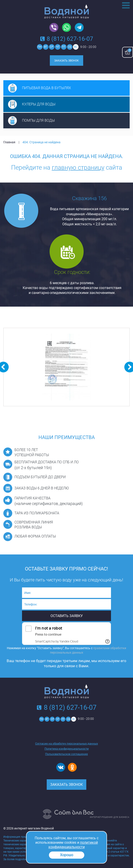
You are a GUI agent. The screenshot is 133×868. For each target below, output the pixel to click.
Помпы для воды (38, 120)
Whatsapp (66, 28)
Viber (54, 28)
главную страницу (78, 167)
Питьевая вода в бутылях (46, 88)
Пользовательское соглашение (66, 754)
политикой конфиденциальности (73, 845)
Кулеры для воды (39, 104)
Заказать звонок (66, 61)
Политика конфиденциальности (67, 749)
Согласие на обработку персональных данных (66, 744)
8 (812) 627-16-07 (70, 39)
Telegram (79, 28)
